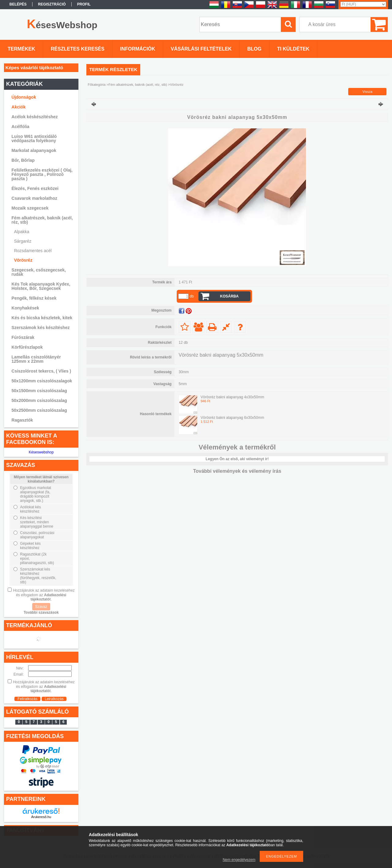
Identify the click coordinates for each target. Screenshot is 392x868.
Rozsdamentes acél (33, 251)
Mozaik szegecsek (30, 208)
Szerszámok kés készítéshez (41, 328)
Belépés (18, 4)
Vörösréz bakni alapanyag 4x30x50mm (232, 397)
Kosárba (230, 296)
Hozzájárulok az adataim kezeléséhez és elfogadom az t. (44, 595)
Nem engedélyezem (239, 860)
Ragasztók (22, 420)
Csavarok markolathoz (34, 198)
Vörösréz (23, 260)
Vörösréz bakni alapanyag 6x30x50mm (232, 418)
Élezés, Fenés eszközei (35, 188)
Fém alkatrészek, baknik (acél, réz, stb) (138, 85)
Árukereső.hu (41, 817)
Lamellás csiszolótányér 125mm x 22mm (36, 359)
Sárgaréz (23, 241)
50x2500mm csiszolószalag (39, 410)
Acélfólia (21, 127)
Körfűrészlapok (27, 347)
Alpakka (22, 232)
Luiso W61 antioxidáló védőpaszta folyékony (34, 138)
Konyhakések (25, 308)
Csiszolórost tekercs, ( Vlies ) (41, 371)
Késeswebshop (41, 452)
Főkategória (97, 85)
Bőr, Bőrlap (23, 160)
